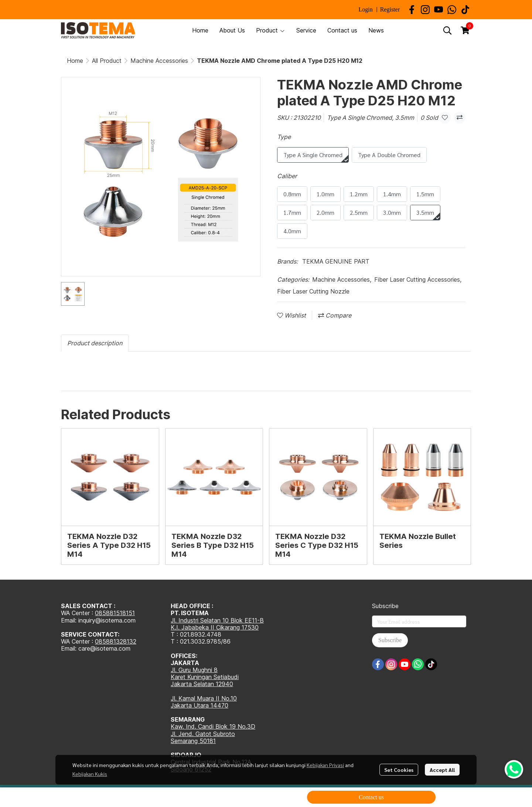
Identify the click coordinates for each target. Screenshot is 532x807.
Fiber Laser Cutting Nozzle (313, 291)
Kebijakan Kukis (90, 774)
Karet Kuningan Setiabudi (205, 677)
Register (390, 9)
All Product (107, 61)
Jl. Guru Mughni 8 (194, 670)
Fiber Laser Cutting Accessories (418, 279)
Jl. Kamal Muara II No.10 (204, 698)
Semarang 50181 (193, 741)
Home (75, 61)
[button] (447, 30)
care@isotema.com (104, 648)
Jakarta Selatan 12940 (202, 684)
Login (365, 9)
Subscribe (390, 640)
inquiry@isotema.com (107, 620)
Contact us (371, 797)
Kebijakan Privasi (325, 765)
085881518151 (115, 613)
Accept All (442, 770)
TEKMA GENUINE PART (336, 261)
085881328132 (116, 641)
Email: (70, 648)
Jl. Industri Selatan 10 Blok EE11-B (217, 620)
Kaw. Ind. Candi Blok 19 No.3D (213, 726)
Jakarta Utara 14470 (199, 705)
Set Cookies (399, 770)
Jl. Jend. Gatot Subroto (203, 734)
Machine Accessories (159, 61)
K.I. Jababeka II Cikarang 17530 (215, 627)
